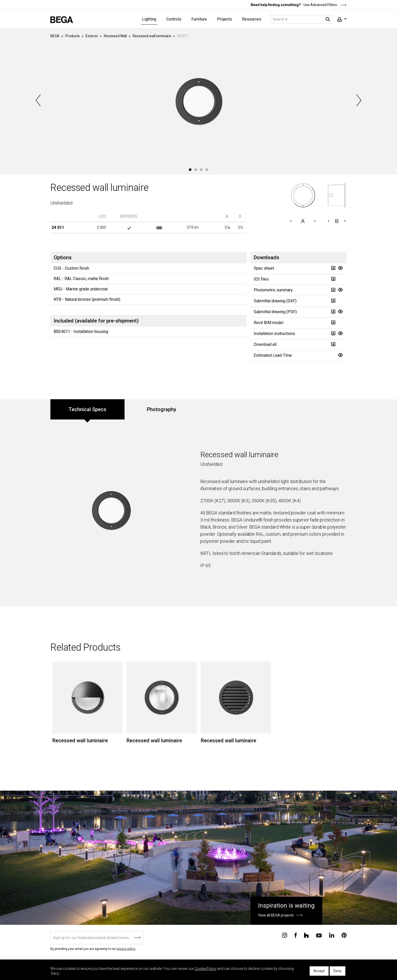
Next (358, 100)
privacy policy (126, 949)
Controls (174, 19)
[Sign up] (97, 938)
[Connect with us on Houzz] (306, 935)
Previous (39, 100)
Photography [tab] (162, 409)
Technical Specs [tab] (87, 409)
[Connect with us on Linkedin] (332, 935)
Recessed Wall (115, 36)
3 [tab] (201, 170)
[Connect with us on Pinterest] (344, 935)
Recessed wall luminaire (152, 36)
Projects (224, 19)
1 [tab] (190, 170)
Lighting (149, 19)
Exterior (92, 36)
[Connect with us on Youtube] (319, 935)
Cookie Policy (206, 969)
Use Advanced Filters (325, 5)
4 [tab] (207, 170)
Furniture (199, 19)
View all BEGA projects (276, 915)
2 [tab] (196, 170)
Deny (338, 971)
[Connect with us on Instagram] (285, 935)
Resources (252, 19)
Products (73, 36)
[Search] (301, 19)
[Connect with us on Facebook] (296, 935)
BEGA (55, 36)
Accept (319, 971)
